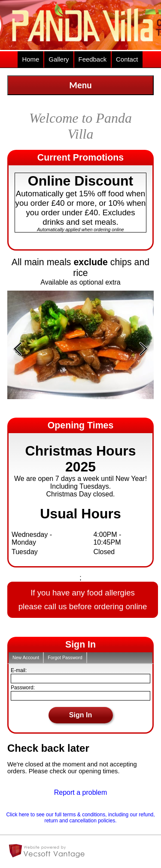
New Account (26, 657)
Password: (23, 688)
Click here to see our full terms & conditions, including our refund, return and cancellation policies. (80, 818)
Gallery (59, 59)
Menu (80, 85)
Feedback (93, 59)
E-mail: (19, 670)
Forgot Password (65, 657)
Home (30, 59)
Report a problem (81, 792)
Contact (127, 59)
